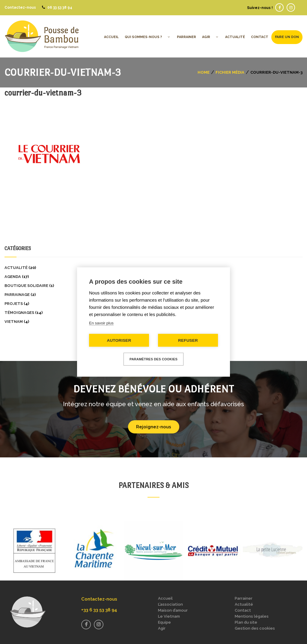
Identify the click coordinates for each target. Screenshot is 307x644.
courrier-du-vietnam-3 (43, 93)
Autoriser (119, 340)
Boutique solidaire (26, 286)
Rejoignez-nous (154, 427)
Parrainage (17, 295)
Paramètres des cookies (153, 359)
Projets (14, 304)
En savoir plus (101, 323)
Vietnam (14, 322)
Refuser (188, 340)
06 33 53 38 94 (60, 7)
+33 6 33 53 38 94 (99, 610)
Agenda (13, 277)
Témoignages (19, 313)
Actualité (16, 268)
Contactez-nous (20, 7)
